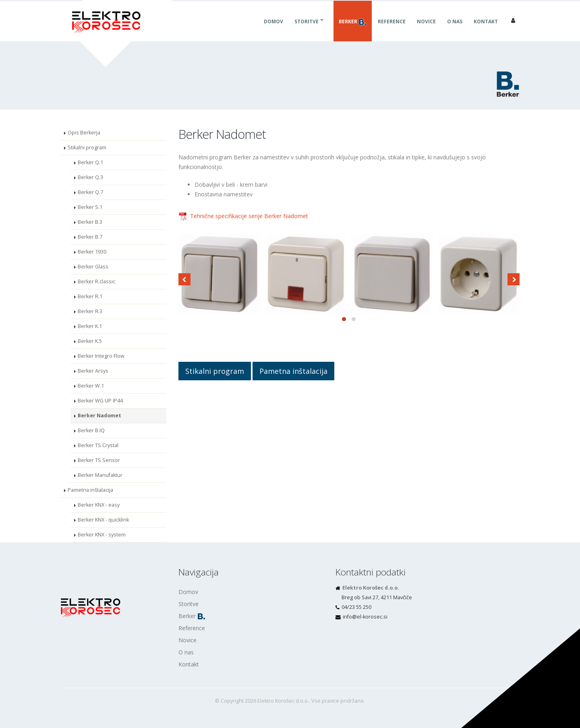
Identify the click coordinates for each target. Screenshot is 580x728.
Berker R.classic (96, 282)
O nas (455, 30)
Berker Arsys (93, 371)
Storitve (307, 30)
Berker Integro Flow (101, 356)
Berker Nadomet (99, 416)
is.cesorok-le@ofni (365, 617)
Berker (353, 31)
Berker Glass (93, 267)
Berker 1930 (92, 252)
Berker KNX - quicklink (103, 520)
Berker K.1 (90, 326)
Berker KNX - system (102, 535)
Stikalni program (87, 147)
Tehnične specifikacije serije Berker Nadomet (249, 216)
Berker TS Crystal (98, 445)
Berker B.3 (90, 222)
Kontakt (486, 30)
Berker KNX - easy (99, 505)
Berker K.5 (90, 341)
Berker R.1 (90, 296)
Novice (426, 30)
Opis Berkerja (84, 133)
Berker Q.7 (90, 192)
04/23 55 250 (356, 607)
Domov (273, 30)
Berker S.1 (90, 207)
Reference (392, 30)
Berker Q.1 (90, 162)
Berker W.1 (91, 386)
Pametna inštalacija (90, 490)
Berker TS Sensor (99, 460)
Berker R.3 (90, 311)
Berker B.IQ (91, 430)
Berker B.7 (90, 237)
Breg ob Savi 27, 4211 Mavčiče (377, 597)
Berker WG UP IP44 (100, 401)
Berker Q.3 (90, 177)
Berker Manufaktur (100, 475)
